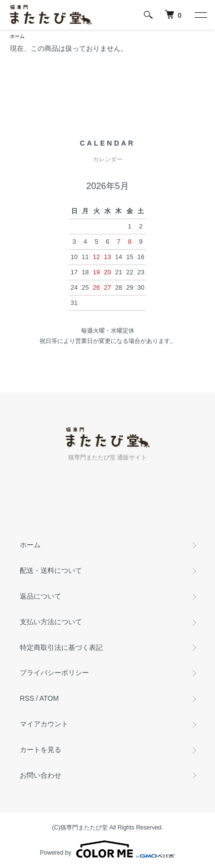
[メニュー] (200, 15)
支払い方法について (51, 622)
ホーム (17, 36)
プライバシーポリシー (54, 673)
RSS (27, 698)
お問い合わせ (41, 775)
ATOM (49, 698)
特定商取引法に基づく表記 (61, 647)
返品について (41, 596)
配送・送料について (51, 570)
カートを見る (41, 750)
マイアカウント (44, 724)
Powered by (107, 849)
